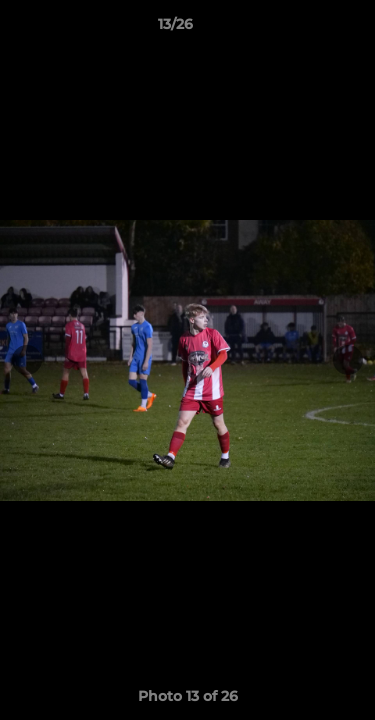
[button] (303, 29)
